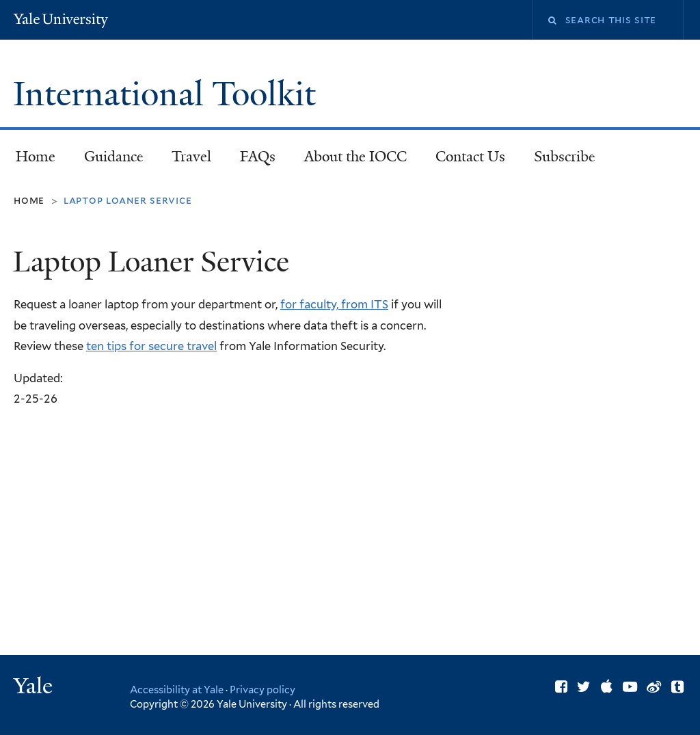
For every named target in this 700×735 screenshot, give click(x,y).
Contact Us (470, 157)
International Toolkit (169, 94)
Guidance (108, 161)
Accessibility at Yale (177, 690)
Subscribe (558, 161)
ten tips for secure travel (151, 346)
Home (36, 157)
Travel (191, 157)
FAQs (258, 157)
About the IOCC (355, 157)
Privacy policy (262, 690)
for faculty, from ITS (334, 304)
